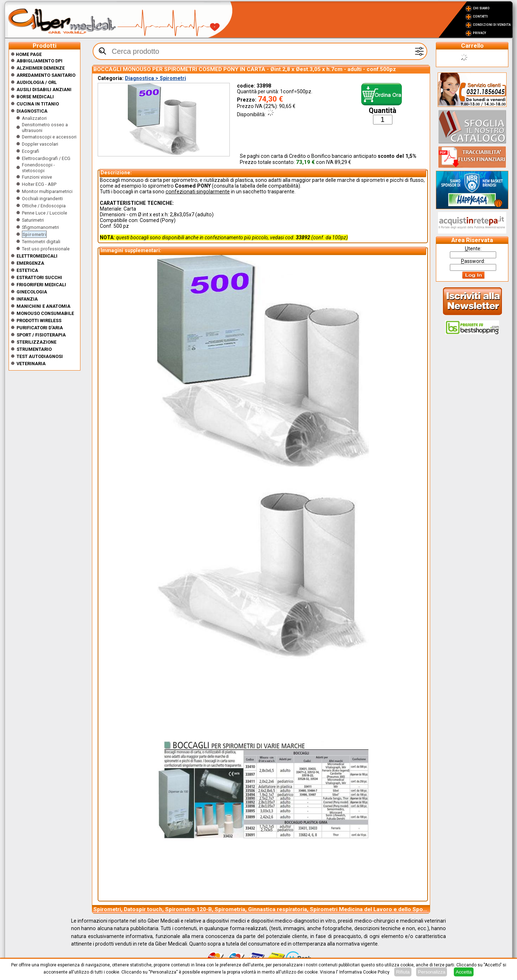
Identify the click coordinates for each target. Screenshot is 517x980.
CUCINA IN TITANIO (38, 104)
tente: (473, 249)
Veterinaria (31, 364)
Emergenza (30, 263)
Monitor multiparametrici (47, 191)
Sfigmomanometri (40, 227)
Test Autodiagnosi (40, 356)
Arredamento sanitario (46, 75)
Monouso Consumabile (45, 313)
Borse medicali (35, 97)
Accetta (464, 972)
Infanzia (27, 299)
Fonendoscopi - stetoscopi (38, 168)
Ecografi (31, 151)
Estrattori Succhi (39, 277)
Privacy (479, 33)
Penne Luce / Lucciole (45, 213)
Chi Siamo (481, 8)
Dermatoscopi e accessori (49, 137)
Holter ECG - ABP (39, 184)
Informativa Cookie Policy (364, 972)
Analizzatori (34, 118)
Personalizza (432, 972)
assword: (473, 261)
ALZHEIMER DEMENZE (41, 68)
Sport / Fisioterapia (41, 335)
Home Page (26, 54)
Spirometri (34, 234)
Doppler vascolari (40, 144)
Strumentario (34, 349)
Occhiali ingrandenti (42, 199)
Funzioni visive (37, 177)
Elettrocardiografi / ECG (46, 158)
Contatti (480, 17)
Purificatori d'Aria (40, 328)
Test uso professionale (46, 249)
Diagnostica (32, 111)
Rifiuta (403, 972)
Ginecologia (32, 292)
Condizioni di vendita (492, 25)
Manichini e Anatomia (43, 306)
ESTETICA (27, 270)
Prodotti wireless (39, 321)
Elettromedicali (37, 256)
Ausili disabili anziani (44, 89)
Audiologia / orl (37, 82)
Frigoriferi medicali (41, 285)
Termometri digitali (41, 242)
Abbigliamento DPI (39, 61)
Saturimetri (33, 220)
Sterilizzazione (36, 342)
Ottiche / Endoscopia (44, 206)
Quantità (383, 111)
